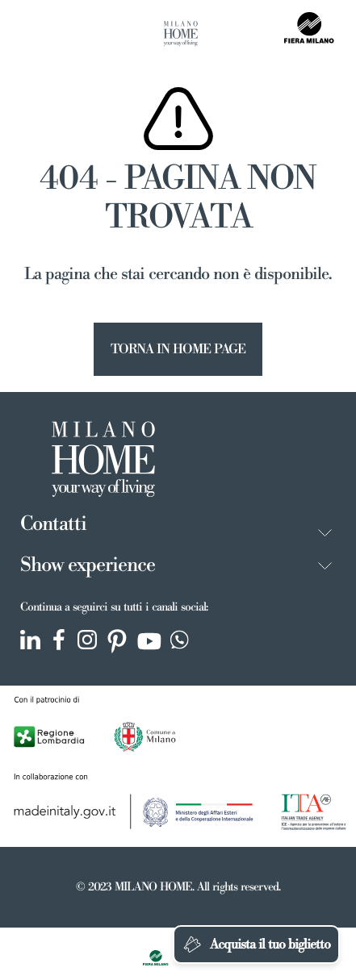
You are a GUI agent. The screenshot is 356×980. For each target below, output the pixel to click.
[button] (325, 533)
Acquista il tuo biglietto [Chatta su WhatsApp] (256, 945)
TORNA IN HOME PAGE (178, 349)
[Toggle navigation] (30, 35)
